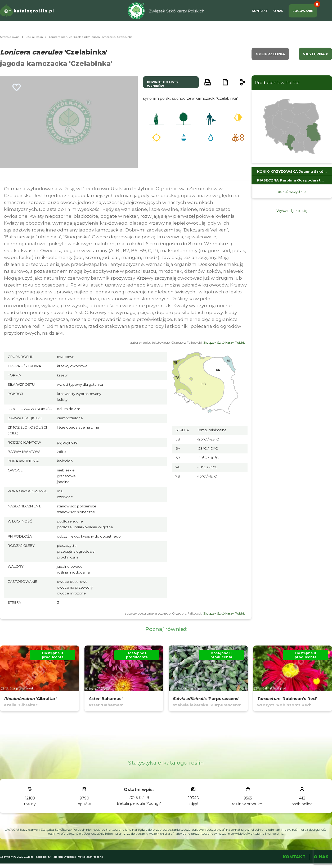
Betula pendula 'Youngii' (139, 803)
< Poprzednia (270, 54)
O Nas (278, 11)
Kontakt (260, 11)
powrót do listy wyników (163, 84)
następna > (315, 54)
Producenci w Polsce (277, 83)
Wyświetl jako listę (292, 211)
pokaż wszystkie (292, 192)
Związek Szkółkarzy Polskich (225, 342)
